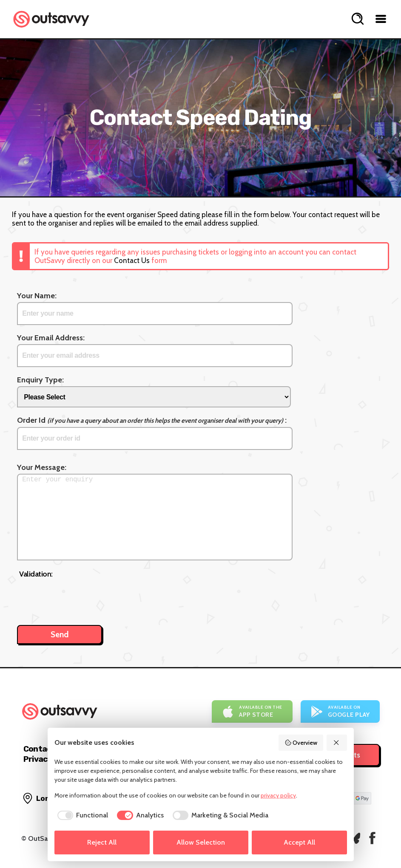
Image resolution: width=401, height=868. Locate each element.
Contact (39, 749)
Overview (301, 743)
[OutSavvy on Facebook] (372, 838)
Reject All (102, 842)
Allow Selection (201, 842)
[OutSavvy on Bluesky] (354, 838)
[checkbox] (81, 815)
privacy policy (278, 795)
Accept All (299, 842)
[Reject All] (337, 743)
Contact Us (132, 260)
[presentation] (84, 597)
